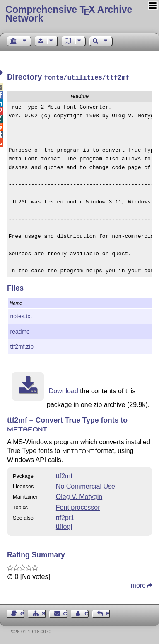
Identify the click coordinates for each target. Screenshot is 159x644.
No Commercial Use (86, 485)
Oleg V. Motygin (79, 496)
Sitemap (44, 613)
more (138, 585)
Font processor (78, 507)
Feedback (108, 613)
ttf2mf (64, 475)
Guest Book (22, 613)
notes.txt (21, 315)
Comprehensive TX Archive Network (69, 14)
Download (64, 390)
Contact (65, 613)
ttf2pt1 (65, 517)
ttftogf (64, 526)
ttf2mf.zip (22, 346)
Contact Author (87, 613)
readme (20, 331)
